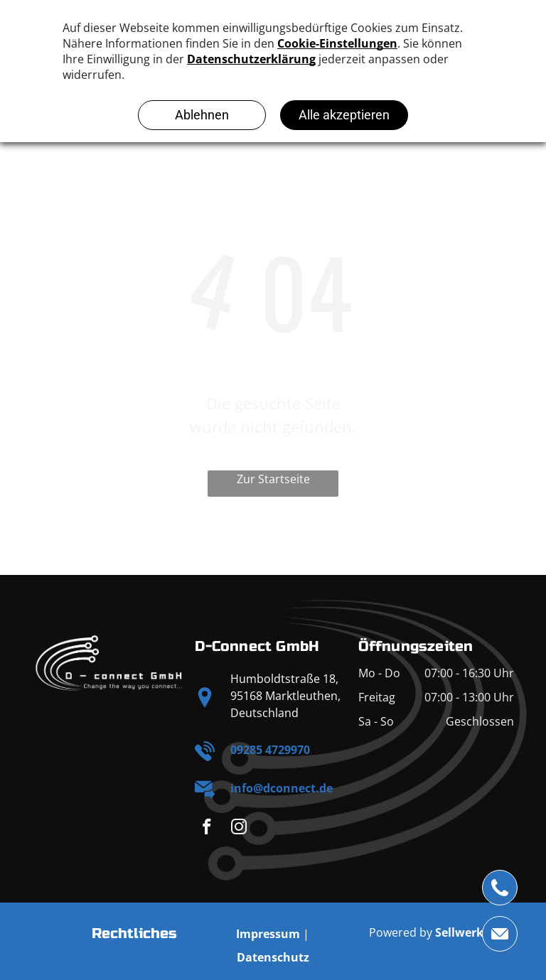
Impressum (268, 934)
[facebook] (207, 829)
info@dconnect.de (282, 788)
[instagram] (239, 829)
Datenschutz (273, 957)
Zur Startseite (273, 479)
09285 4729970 (270, 750)
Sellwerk (459, 932)
